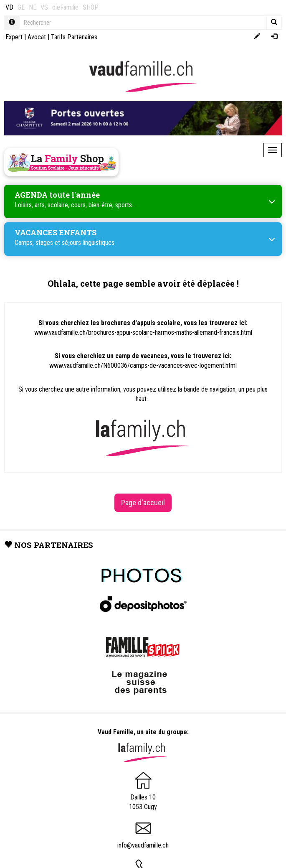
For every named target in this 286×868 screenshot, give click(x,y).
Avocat (37, 37)
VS (44, 7)
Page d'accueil (143, 503)
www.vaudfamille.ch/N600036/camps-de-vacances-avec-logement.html (143, 365)
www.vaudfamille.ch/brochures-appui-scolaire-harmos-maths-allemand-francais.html (143, 332)
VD (9, 7)
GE (21, 7)
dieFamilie (65, 7)
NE (33, 7)
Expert (14, 37)
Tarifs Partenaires (74, 37)
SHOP (91, 7)
